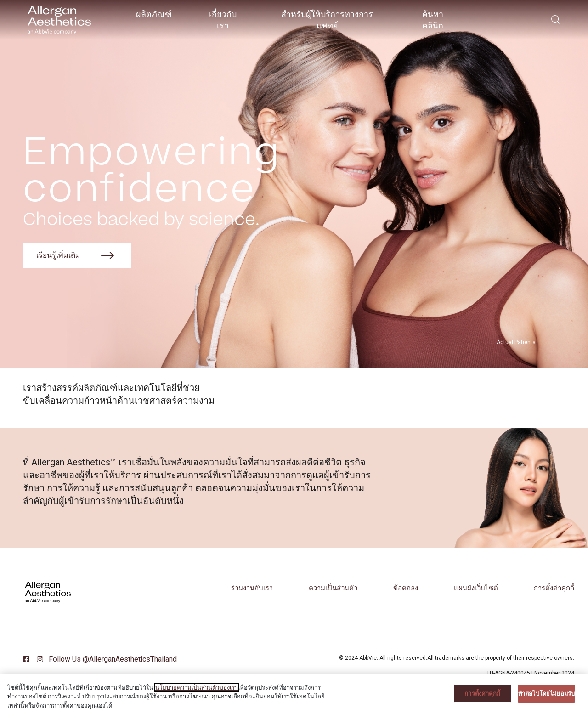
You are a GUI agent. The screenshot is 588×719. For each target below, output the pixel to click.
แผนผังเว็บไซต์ (476, 588)
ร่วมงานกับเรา (252, 588)
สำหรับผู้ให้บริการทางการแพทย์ (327, 20)
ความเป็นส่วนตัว (333, 588)
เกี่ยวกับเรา (223, 20)
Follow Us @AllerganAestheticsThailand (112, 659)
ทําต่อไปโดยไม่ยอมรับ (546, 701)
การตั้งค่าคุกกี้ (554, 588)
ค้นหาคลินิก (433, 20)
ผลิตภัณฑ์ (154, 14)
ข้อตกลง (406, 588)
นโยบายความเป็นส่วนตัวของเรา (197, 695)
